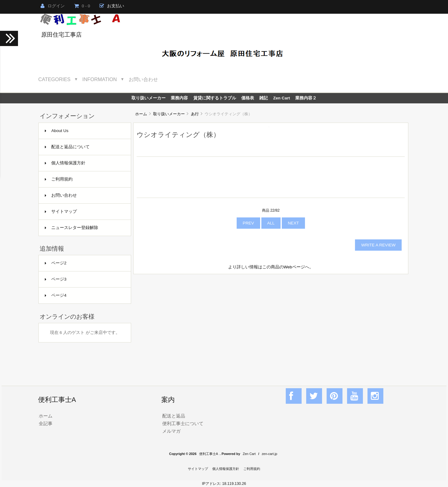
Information (100, 79)
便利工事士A (209, 454)
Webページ (294, 267)
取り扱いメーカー (169, 114)
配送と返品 (174, 416)
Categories (55, 79)
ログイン (53, 6)
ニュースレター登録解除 (72, 228)
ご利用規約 (59, 179)
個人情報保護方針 (65, 163)
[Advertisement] (271, 323)
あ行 (195, 114)
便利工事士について (183, 423)
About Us (57, 131)
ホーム (141, 114)
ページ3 (56, 279)
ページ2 (56, 263)
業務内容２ (306, 98)
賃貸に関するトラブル (215, 98)
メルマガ (171, 431)
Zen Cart (282, 98)
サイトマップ (61, 211)
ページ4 (56, 295)
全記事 (46, 423)
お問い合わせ (143, 79)
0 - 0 (82, 6)
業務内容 (179, 98)
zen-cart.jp (269, 454)
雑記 (263, 98)
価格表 (248, 98)
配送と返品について (67, 147)
